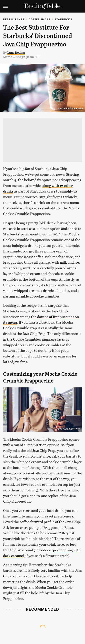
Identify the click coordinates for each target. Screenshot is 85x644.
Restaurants (14, 19)
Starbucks (63, 19)
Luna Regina (16, 52)
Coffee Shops (39, 19)
